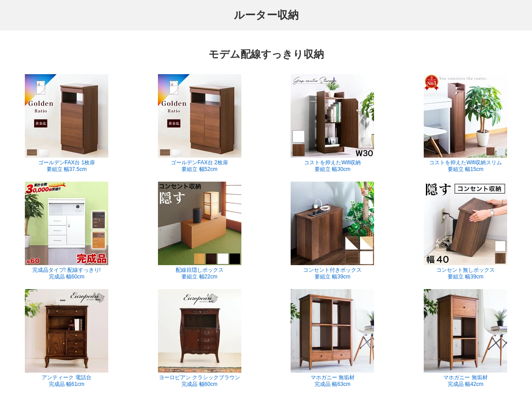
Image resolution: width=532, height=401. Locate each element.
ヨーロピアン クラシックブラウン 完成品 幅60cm (200, 338)
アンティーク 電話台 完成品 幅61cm (67, 338)
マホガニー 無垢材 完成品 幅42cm (465, 338)
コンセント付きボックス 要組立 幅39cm (332, 231)
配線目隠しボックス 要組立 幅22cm (200, 231)
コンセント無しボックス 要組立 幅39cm (465, 231)
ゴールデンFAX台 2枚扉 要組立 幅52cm (200, 123)
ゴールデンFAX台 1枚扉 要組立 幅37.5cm (67, 123)
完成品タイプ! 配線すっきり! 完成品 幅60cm (67, 231)
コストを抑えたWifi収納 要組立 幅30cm (332, 123)
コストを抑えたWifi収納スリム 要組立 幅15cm (465, 123)
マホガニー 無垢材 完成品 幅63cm (332, 338)
